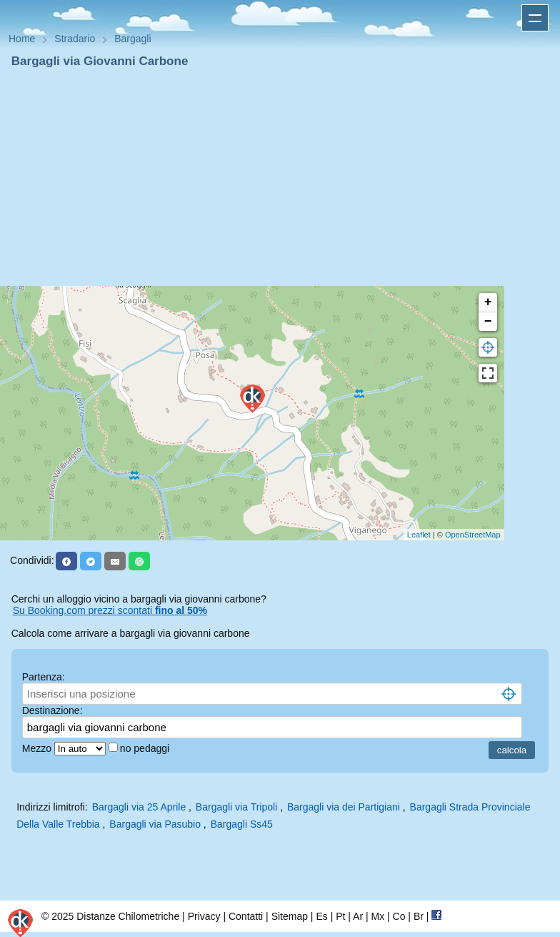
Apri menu (535, 18)
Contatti (246, 916)
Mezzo (38, 748)
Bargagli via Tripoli (236, 807)
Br (419, 916)
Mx (377, 916)
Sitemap (290, 916)
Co (399, 916)
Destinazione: (52, 710)
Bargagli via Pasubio (155, 824)
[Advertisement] (280, 177)
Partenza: (44, 677)
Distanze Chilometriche (128, 916)
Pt (340, 916)
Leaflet (419, 535)
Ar (358, 916)
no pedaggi (146, 748)
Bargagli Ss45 (242, 824)
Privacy (204, 916)
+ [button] (488, 302)
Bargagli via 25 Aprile (139, 807)
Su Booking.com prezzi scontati (110, 610)
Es (321, 916)
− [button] (488, 322)
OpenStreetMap (473, 535)
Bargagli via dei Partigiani (344, 807)
